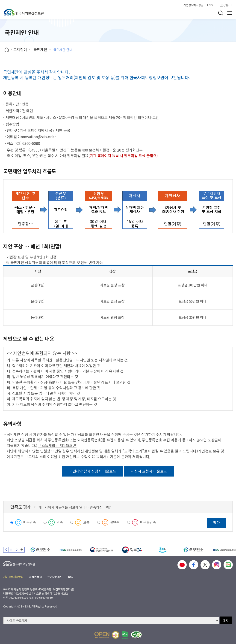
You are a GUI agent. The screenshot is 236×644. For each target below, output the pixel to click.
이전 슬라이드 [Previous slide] (6, 550)
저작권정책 (35, 577)
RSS (71, 577)
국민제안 (40, 49)
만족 (60, 522)
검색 (221, 13)
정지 (11, 550)
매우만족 (30, 522)
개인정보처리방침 (193, 5)
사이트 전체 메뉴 (230, 13)
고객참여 (20, 49)
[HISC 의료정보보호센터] (71, 550)
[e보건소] (40, 550)
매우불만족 (148, 522)
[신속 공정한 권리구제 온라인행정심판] (102, 550)
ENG (210, 5)
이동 (225, 621)
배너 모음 (22, 550)
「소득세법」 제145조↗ (57, 445)
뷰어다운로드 (55, 577)
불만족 (115, 522)
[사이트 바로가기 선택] (111, 621)
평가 (216, 522)
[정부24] (132, 550)
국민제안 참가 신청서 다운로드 (93, 471)
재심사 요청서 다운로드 (149, 471)
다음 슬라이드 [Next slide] (17, 550)
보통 (86, 522)
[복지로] (163, 550)
